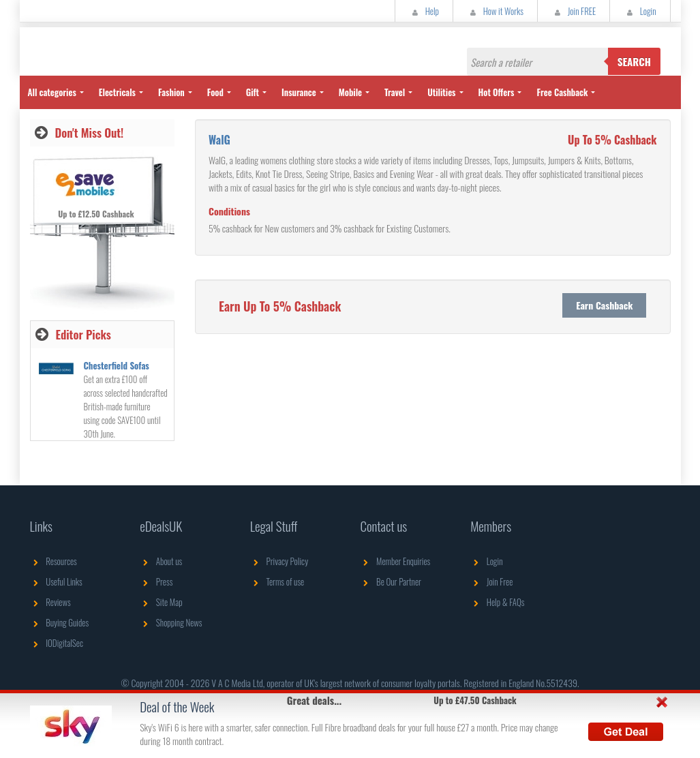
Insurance (299, 92)
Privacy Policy (279, 561)
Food (215, 92)
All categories (52, 92)
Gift (253, 92)
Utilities (441, 92)
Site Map (161, 602)
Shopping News (171, 622)
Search (634, 61)
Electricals (117, 92)
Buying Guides (60, 622)
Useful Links (56, 581)
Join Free (491, 581)
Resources (54, 561)
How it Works (495, 11)
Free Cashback (562, 92)
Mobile (350, 92)
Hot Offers (497, 92)
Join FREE (574, 11)
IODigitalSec (57, 643)
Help (424, 11)
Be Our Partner (390, 581)
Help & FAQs (497, 602)
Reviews (50, 602)
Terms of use (277, 581)
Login (640, 11)
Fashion (171, 92)
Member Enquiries (395, 561)
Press (156, 581)
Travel (395, 92)
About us (161, 561)
